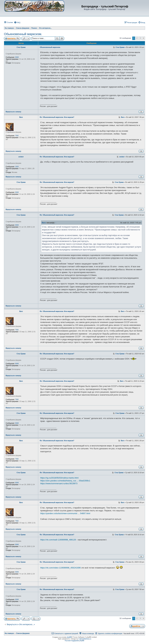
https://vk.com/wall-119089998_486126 (58, 540)
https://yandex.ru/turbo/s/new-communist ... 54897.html (65, 513)
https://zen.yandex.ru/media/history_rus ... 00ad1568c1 (65, 481)
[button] (144, 38)
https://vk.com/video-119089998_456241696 (61, 568)
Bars (21, 117)
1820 (17, 167)
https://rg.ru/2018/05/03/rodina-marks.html (59, 478)
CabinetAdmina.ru (85, 639)
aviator (21, 157)
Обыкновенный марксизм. (23, 34)
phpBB (69, 637)
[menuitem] (17, 23)
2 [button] (137, 38)
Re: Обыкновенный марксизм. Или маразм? (57, 117)
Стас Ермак (21, 47)
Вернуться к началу (13, 112)
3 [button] (140, 38)
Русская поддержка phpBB (74, 641)
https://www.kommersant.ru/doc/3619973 (59, 483)
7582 (17, 136)
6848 (17, 57)
